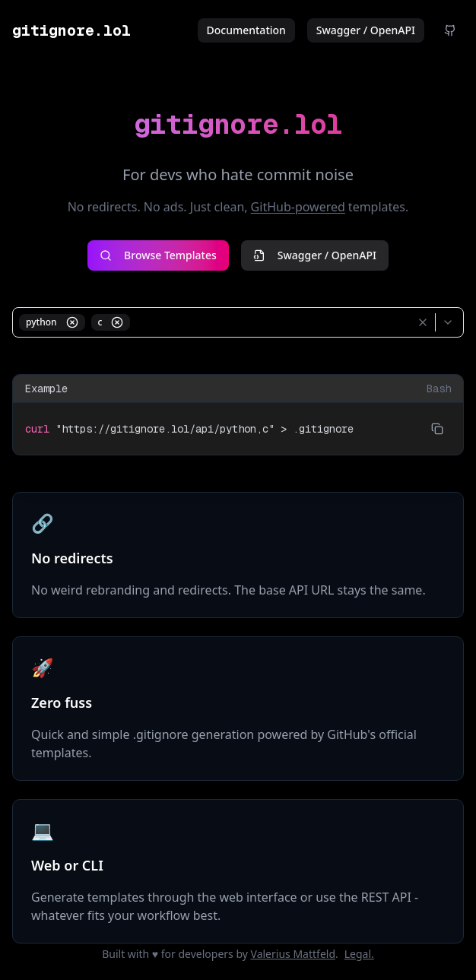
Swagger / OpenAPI (366, 30)
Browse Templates (158, 255)
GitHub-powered (298, 207)
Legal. (359, 954)
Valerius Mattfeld (293, 954)
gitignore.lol (71, 30)
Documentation (246, 30)
